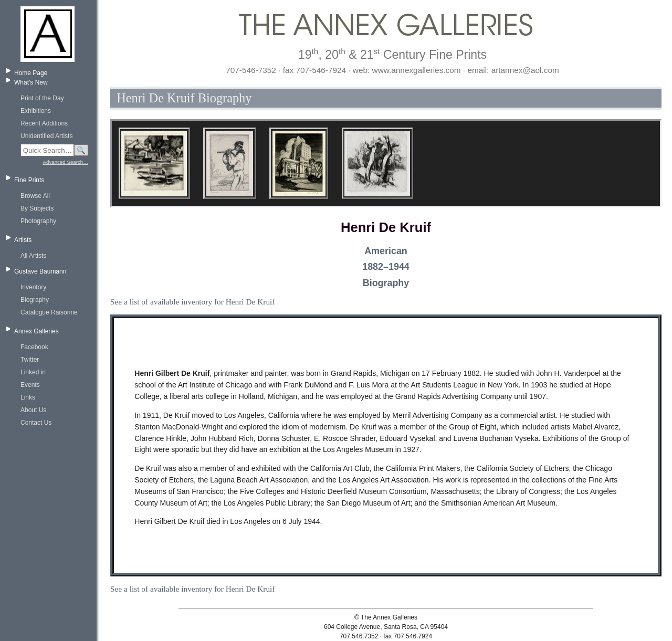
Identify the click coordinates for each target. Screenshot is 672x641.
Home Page (31, 73)
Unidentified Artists (46, 136)
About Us (33, 410)
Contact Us (36, 423)
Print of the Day (42, 98)
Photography (38, 221)
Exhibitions (36, 111)
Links (28, 397)
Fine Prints (29, 180)
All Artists (33, 256)
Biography (35, 300)
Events (30, 385)
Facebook (34, 347)
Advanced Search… (66, 162)
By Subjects (37, 208)
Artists (23, 240)
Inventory (33, 287)
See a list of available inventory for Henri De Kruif (192, 302)
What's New (31, 82)
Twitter (30, 360)
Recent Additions (44, 123)
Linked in (33, 372)
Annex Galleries (36, 331)
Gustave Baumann (40, 271)
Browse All (35, 196)
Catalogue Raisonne (49, 312)
